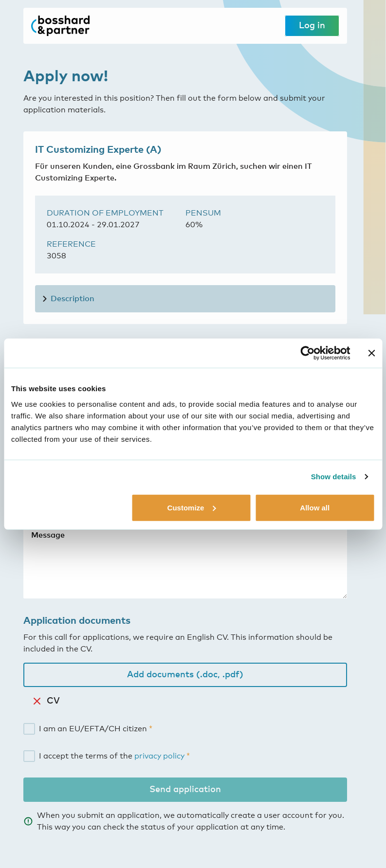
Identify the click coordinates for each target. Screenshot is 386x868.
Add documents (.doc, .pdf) (185, 675)
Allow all (315, 507)
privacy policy (159, 756)
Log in (312, 26)
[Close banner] (371, 353)
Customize (192, 507)
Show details (334, 477)
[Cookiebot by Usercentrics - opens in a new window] (307, 353)
